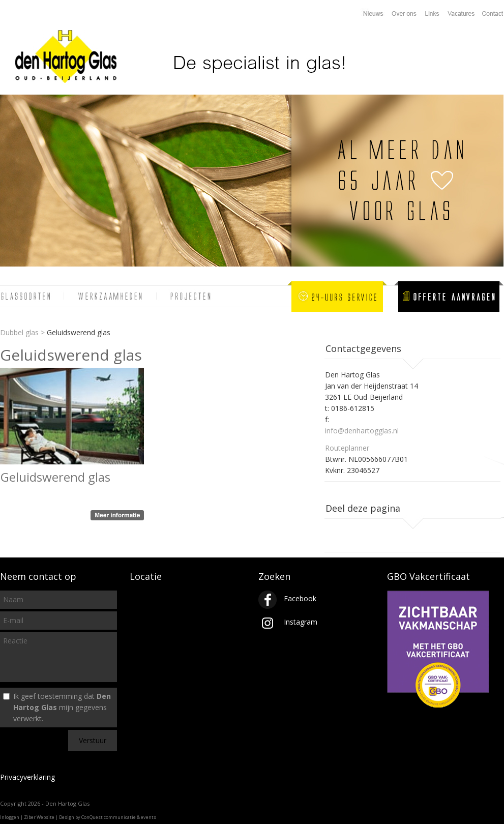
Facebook (287, 598)
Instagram (288, 622)
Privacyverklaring (27, 777)
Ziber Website (39, 817)
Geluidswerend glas (55, 477)
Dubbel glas (19, 332)
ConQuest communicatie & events (119, 817)
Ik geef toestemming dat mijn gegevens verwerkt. (62, 707)
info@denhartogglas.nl (362, 431)
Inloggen (10, 817)
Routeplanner (347, 448)
